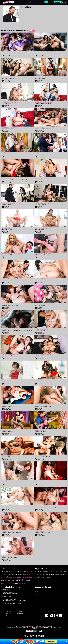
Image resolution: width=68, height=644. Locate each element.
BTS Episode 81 (5, 380)
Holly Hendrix (16, 280)
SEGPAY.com (47, 628)
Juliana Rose (10, 578)
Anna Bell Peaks (11, 154)
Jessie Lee (42, 532)
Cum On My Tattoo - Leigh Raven (42, 304)
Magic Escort (5, 405)
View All (32, 31)
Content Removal (34, 629)
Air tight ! (4, 531)
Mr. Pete (36, 255)
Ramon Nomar (5, 53)
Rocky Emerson (11, 78)
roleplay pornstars (24, 576)
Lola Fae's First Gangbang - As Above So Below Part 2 (38, 14)
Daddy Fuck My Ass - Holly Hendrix (43, 355)
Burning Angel (7, 55)
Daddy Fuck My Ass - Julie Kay (42, 228)
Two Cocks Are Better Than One (42, 405)
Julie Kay (42, 230)
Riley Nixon (10, 230)
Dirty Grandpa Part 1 (39, 153)
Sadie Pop (42, 179)
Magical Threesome (39, 531)
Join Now (57, 2)
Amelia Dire (16, 381)
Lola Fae (32, 53)
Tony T (15, 532)
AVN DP (4, 556)
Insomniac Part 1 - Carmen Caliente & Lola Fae (45, 52)
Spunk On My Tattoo (7, 456)
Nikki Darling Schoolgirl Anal (41, 329)
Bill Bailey (25, 179)
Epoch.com (12, 628)
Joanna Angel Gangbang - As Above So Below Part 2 (14, 178)
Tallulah (9, 457)
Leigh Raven (43, 305)
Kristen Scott (49, 129)
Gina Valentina (10, 129)
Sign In (64, 2)
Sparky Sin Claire (5, 507)
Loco (8, 482)
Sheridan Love (29, 578)
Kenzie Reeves (49, 103)
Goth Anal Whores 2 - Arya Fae (9, 102)
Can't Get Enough (6, 481)
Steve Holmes (10, 53)
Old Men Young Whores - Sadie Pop (43, 178)
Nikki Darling (31, 331)
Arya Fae (9, 103)
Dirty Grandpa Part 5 (39, 128)
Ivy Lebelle (43, 78)
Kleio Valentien (23, 578)
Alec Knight (19, 532)
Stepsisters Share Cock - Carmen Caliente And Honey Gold (15, 254)
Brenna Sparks (16, 578)
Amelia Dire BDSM (39, 380)
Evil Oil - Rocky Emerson (7, 77)
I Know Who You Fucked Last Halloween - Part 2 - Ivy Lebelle (49, 77)
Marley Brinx (43, 154)
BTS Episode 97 (5, 329)
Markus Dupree (30, 179)
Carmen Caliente (44, 53)
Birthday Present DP (39, 430)
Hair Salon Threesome (40, 456)
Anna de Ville (10, 356)
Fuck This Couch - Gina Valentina (9, 128)
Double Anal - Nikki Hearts (41, 279)
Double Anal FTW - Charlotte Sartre (43, 254)
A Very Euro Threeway (40, 481)
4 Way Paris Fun (38, 506)
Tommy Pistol (4, 305)
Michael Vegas (22, 53)
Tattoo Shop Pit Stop (7, 506)
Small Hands (16, 53)
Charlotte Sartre (47, 255)
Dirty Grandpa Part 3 (6, 153)
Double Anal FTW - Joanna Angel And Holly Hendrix (14, 279)
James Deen (43, 507)
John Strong (10, 179)
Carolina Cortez (44, 204)
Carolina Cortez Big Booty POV (42, 203)
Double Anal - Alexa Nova (8, 304)
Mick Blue (15, 179)
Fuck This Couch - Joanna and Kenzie (43, 102)
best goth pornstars (14, 576)
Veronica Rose (4, 578)
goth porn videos (21, 584)
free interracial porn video (6, 582)
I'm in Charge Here (6, 430)
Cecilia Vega (49, 482)
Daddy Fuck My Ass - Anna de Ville (10, 355)
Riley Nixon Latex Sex (7, 228)
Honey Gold (10, 255)
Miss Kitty (48, 457)
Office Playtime (39, 576)
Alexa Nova (15, 305)
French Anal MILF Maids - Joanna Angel (11, 203)
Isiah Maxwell (28, 53)
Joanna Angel (37, 103)
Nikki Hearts (43, 280)
